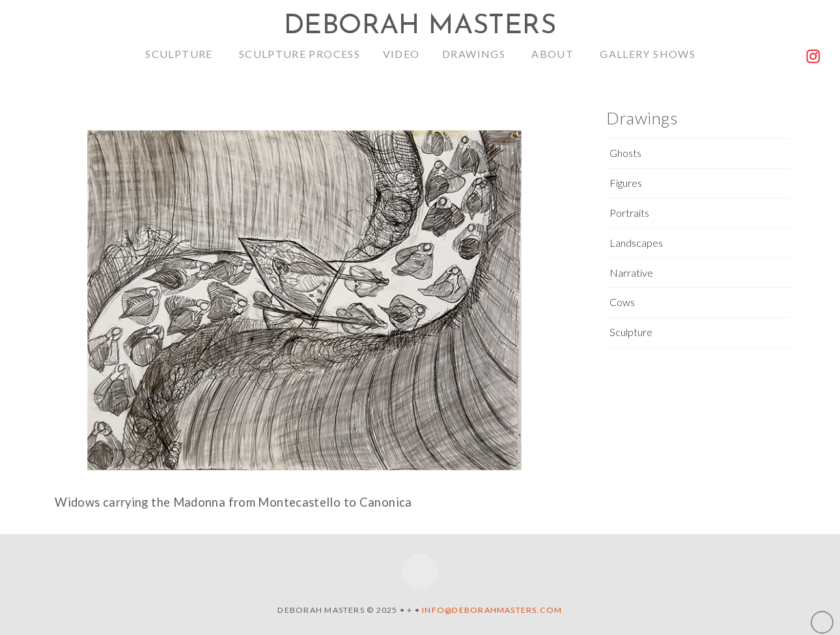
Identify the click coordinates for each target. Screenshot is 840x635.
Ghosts (625, 153)
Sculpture (631, 332)
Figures (626, 183)
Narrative (631, 273)
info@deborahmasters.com (492, 610)
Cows (622, 302)
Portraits (629, 213)
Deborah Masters (420, 27)
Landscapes (636, 243)
